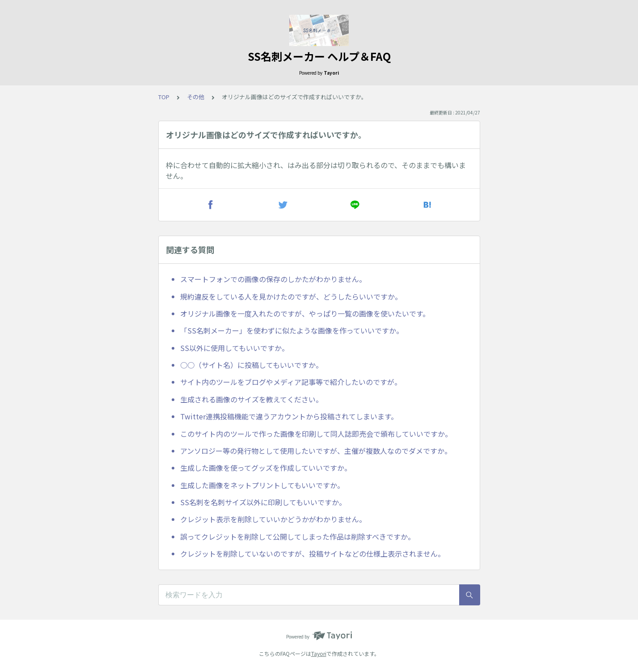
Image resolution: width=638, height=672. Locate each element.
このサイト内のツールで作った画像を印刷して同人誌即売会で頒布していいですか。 (316, 434)
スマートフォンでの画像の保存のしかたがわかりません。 (273, 279)
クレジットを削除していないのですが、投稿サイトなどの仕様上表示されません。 (313, 554)
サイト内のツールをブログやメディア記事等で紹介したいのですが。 (291, 382)
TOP (164, 97)
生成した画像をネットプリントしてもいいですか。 (262, 485)
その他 (196, 97)
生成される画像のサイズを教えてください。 (251, 399)
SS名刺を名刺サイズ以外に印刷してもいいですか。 (263, 502)
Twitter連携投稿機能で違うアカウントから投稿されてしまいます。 (289, 416)
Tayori (319, 653)
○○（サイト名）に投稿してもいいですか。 (251, 365)
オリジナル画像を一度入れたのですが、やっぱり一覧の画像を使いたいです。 (305, 313)
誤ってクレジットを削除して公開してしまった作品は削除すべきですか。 (298, 537)
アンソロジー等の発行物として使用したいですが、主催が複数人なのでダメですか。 (316, 451)
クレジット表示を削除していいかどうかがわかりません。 (273, 519)
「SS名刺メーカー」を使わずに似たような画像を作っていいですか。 (292, 330)
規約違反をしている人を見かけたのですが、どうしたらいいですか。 (291, 296)
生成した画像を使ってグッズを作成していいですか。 (266, 468)
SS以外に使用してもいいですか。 (234, 348)
